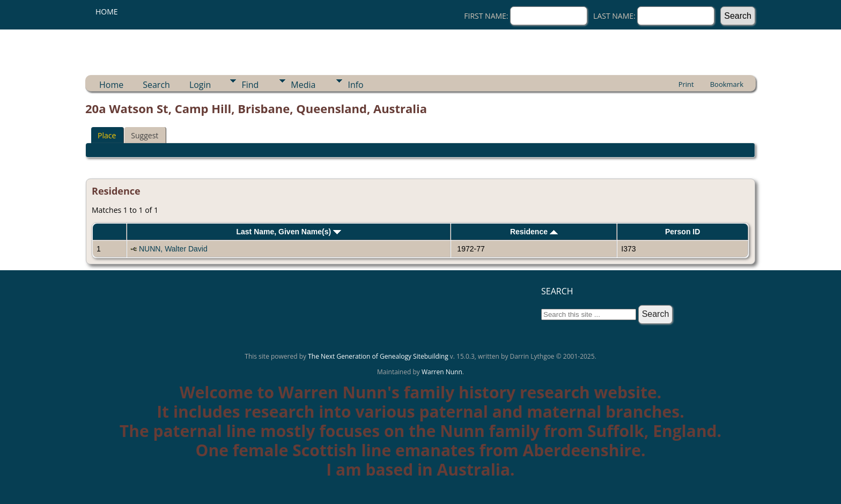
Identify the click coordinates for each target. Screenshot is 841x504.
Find (250, 85)
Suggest (145, 135)
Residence (534, 232)
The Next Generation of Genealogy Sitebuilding (378, 356)
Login (200, 85)
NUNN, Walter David (173, 249)
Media (303, 85)
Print (686, 84)
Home (107, 12)
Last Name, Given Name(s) (289, 232)
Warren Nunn (442, 372)
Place (107, 135)
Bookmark (727, 84)
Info (355, 85)
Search (156, 85)
